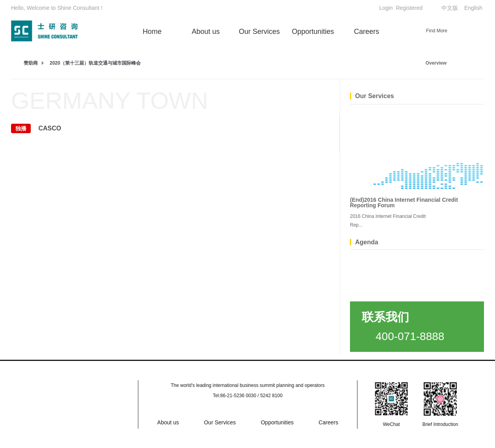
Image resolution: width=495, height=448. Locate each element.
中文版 (450, 8)
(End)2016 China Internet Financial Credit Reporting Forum (404, 203)
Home (152, 32)
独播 (21, 128)
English (473, 8)
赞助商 (31, 63)
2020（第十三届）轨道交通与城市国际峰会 (95, 63)
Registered (409, 8)
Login (386, 8)
